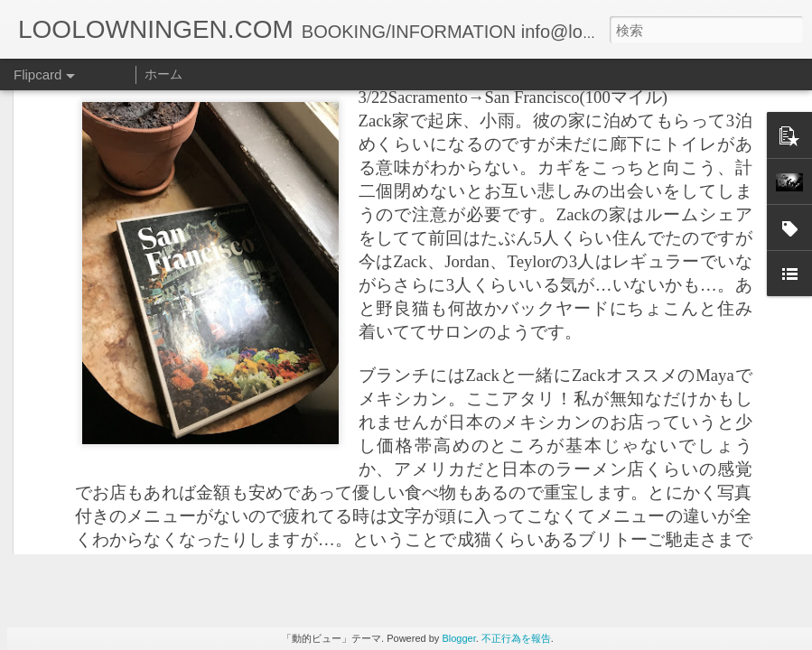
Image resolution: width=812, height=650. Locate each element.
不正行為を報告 (516, 638)
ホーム (163, 74)
